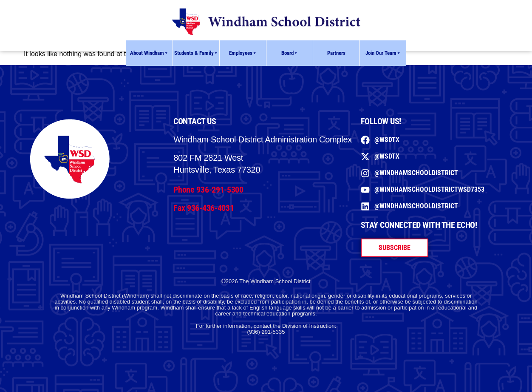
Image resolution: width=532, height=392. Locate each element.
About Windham (149, 53)
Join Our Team (383, 53)
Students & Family (196, 53)
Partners (336, 53)
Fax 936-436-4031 (204, 208)
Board (290, 53)
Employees (243, 53)
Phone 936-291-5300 (208, 190)
